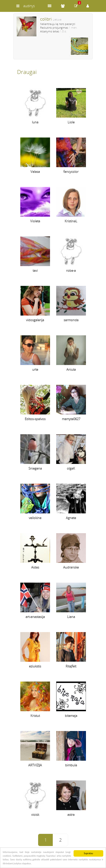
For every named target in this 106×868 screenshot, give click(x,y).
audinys (29, 6)
